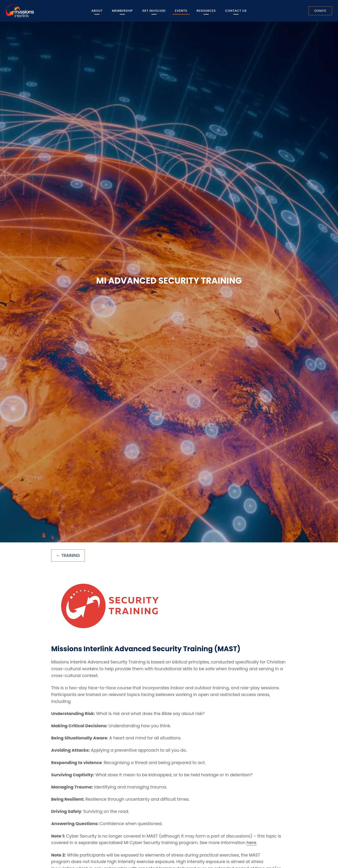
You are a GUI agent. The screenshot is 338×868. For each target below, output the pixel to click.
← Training (68, 556)
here (252, 843)
